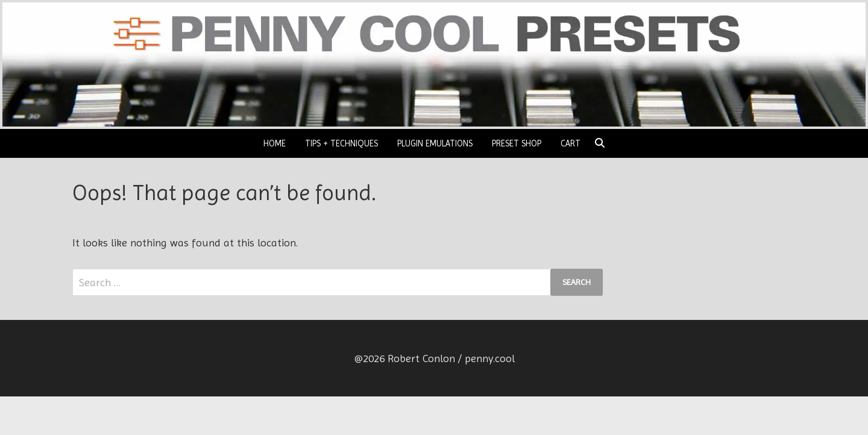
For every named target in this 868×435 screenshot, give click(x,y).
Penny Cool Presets (187, 415)
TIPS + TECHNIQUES (341, 143)
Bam (358, 415)
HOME (275, 143)
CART (571, 143)
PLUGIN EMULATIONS (435, 143)
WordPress (304, 415)
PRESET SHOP (517, 143)
